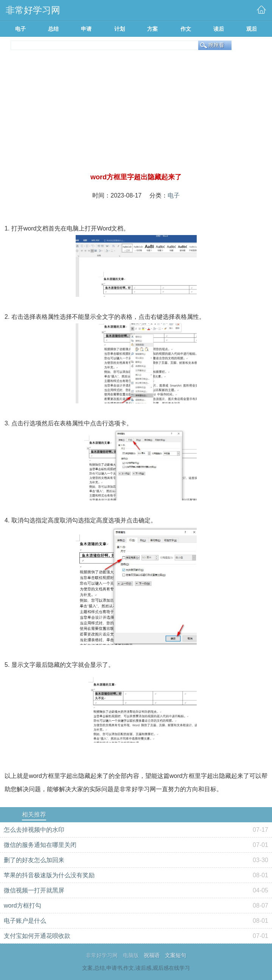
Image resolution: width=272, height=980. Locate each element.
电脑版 (131, 955)
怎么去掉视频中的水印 (34, 830)
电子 (174, 195)
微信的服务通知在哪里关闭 (40, 845)
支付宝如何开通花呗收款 (37, 936)
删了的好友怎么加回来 (34, 860)
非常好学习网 (102, 955)
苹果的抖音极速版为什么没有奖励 (49, 875)
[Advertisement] (136, 115)
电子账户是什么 (25, 921)
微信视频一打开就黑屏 (34, 890)
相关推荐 (34, 815)
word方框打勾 (23, 906)
